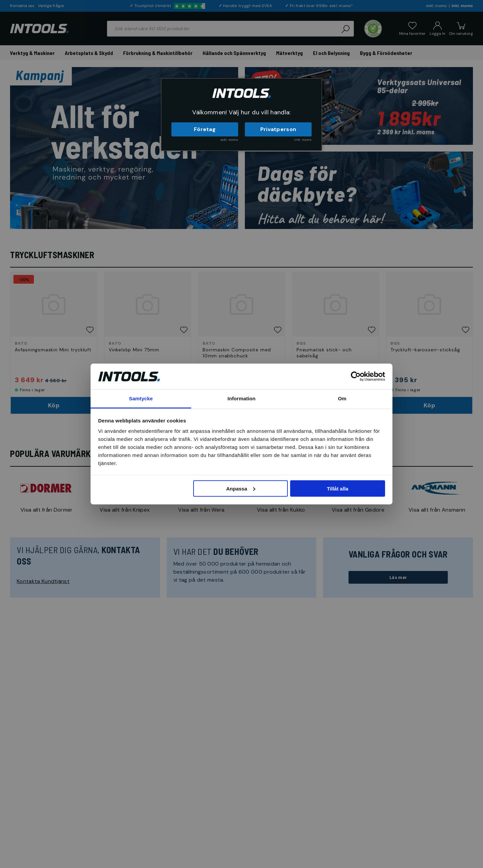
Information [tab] (241, 398)
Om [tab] (342, 398)
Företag (205, 129)
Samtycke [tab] (141, 398)
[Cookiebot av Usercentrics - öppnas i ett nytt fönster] (356, 376)
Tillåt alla (337, 488)
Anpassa (241, 488)
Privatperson (278, 129)
